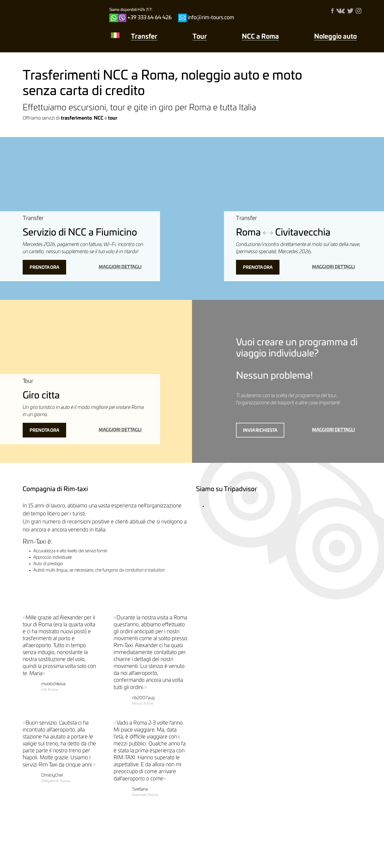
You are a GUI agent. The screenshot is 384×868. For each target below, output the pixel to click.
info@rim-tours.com (211, 18)
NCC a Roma (260, 37)
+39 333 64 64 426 (150, 18)
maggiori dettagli (120, 267)
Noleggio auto (335, 37)
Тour (200, 37)
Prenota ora (44, 268)
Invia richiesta (260, 431)
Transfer (144, 37)
